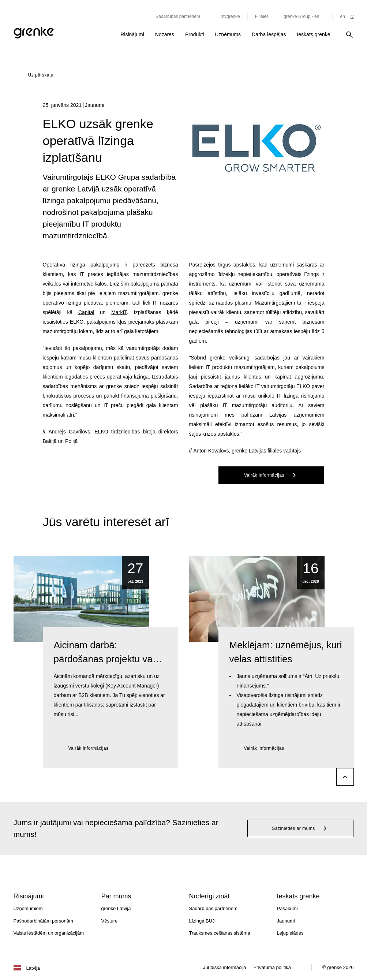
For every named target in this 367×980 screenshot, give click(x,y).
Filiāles (262, 16)
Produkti (194, 34)
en (342, 16)
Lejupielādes (290, 933)
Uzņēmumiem (28, 908)
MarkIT (119, 312)
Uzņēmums (228, 34)
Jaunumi (286, 921)
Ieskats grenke (313, 34)
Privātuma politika (272, 967)
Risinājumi (132, 34)
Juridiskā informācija (225, 967)
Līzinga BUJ (202, 921)
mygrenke (230, 16)
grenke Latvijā (116, 908)
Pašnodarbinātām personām (43, 921)
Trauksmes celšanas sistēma (220, 933)
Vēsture (110, 921)
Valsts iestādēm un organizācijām (49, 933)
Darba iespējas (269, 34)
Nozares (165, 34)
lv (352, 16)
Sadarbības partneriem (213, 908)
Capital (86, 312)
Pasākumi (287, 908)
